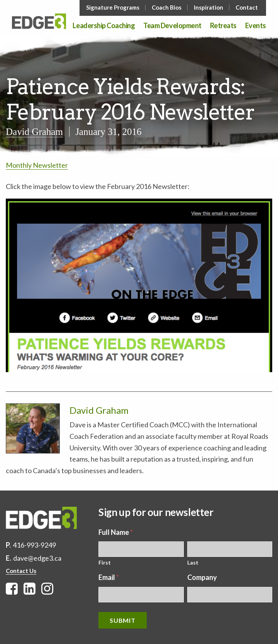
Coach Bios (167, 8)
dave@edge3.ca (37, 558)
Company (202, 577)
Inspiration (208, 8)
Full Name (116, 532)
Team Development (172, 26)
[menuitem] (114, 8)
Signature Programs (113, 8)
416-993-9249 (34, 545)
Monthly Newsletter (37, 165)
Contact (247, 8)
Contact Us (21, 571)
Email (109, 577)
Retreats (223, 26)
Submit (123, 620)
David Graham (34, 132)
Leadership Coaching (104, 26)
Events (256, 26)
